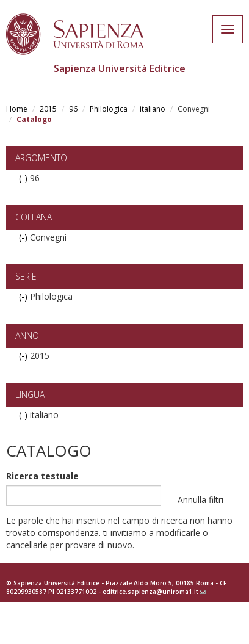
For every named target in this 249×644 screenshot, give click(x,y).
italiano (153, 109)
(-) (24, 178)
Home (17, 109)
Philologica (109, 109)
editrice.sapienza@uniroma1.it (154, 592)
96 (73, 109)
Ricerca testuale (42, 476)
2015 (48, 109)
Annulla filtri (200, 500)
